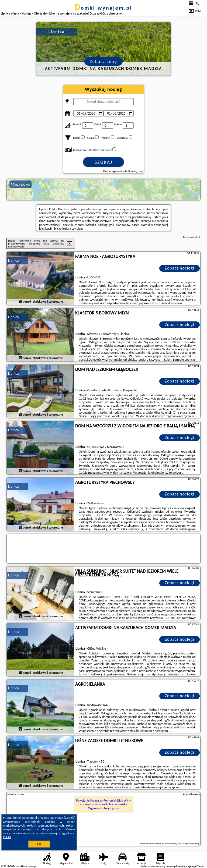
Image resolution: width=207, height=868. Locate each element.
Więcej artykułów (16, 794)
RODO (7, 837)
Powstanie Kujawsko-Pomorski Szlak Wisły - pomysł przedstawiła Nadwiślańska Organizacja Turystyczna (104, 804)
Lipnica (13, 261)
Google (70, 818)
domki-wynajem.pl (103, 8)
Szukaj (103, 162)
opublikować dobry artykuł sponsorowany (179, 843)
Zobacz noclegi (180, 268)
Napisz (202, 866)
